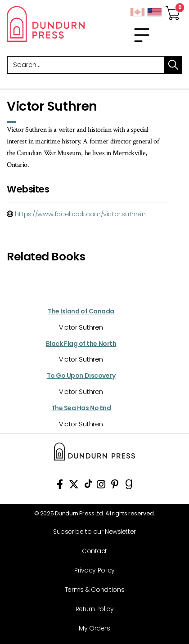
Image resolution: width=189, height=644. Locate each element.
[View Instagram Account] (101, 486)
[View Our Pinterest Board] (115, 486)
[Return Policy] (91, 609)
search (173, 65)
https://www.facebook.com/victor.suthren (80, 214)
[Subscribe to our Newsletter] (91, 532)
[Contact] (91, 551)
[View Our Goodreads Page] (129, 486)
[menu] (142, 35)
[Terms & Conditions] (91, 590)
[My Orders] (91, 628)
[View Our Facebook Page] (60, 486)
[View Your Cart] (173, 10)
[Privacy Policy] (91, 570)
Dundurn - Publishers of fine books (47, 24)
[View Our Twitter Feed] (74, 486)
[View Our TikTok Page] (88, 486)
